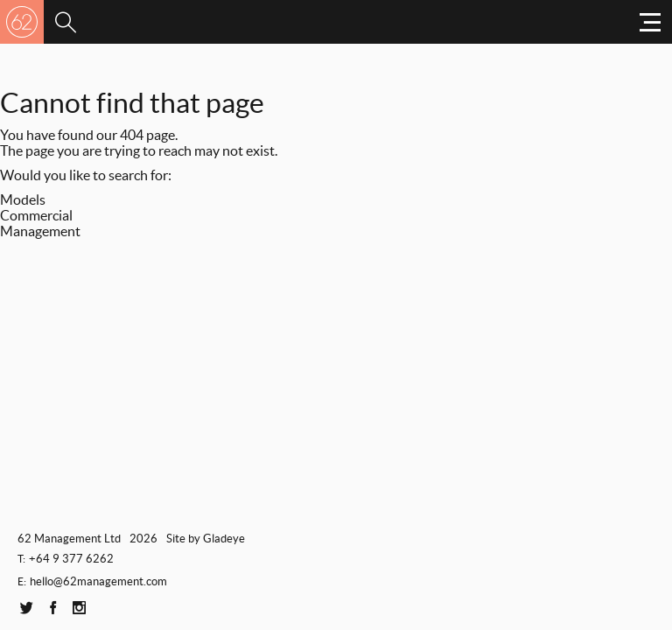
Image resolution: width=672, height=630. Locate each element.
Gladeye (224, 539)
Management (40, 231)
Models (23, 199)
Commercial (36, 215)
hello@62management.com (98, 581)
